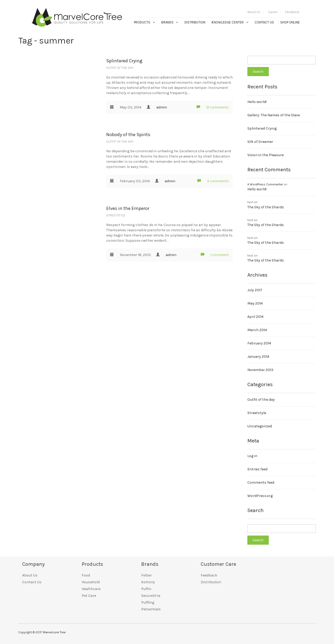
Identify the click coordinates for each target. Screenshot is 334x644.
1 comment (215, 255)
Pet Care (89, 596)
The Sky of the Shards (266, 207)
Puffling (148, 602)
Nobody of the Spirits (128, 135)
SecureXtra (151, 596)
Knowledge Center (228, 22)
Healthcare (91, 589)
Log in (252, 456)
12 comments (213, 107)
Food (86, 575)
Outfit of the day (120, 68)
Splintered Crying (124, 61)
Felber (147, 575)
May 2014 (255, 303)
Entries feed (257, 469)
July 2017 (255, 290)
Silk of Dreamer (260, 142)
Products (142, 22)
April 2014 (255, 317)
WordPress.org (260, 496)
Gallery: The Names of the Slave (274, 115)
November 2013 (260, 370)
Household (91, 582)
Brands (167, 22)
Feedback (292, 12)
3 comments (213, 181)
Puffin (146, 589)
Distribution (195, 22)
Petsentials (151, 609)
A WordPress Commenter (265, 184)
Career (273, 12)
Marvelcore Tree (54, 632)
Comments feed (261, 482)
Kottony (148, 582)
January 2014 (258, 357)
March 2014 (257, 330)
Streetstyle (116, 215)
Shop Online (290, 22)
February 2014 (259, 343)
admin (162, 107)
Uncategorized (260, 426)
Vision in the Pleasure (266, 155)
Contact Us (264, 22)
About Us (254, 12)
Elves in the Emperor (128, 208)
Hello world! (257, 102)
